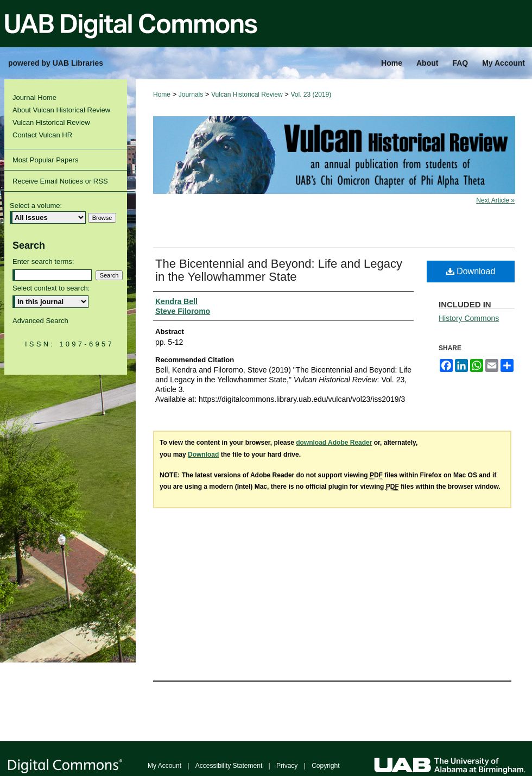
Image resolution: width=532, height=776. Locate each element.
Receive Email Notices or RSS (60, 181)
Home (162, 94)
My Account (164, 766)
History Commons (469, 318)
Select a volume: (36, 206)
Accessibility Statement (229, 766)
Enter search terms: (43, 261)
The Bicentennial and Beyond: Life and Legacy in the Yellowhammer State (279, 270)
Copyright (325, 766)
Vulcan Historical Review (247, 94)
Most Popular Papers (45, 160)
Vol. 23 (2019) (311, 94)
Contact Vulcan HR (42, 135)
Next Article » (495, 200)
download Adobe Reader (334, 443)
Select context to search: (51, 288)
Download (471, 271)
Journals (191, 94)
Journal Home (34, 97)
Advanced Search (40, 321)
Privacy (287, 766)
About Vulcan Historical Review (61, 110)
